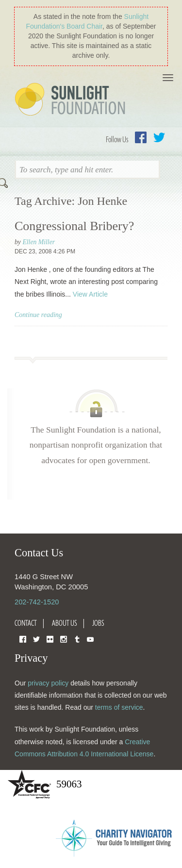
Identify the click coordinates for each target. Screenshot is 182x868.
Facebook (141, 137)
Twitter (159, 137)
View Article (90, 294)
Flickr (50, 639)
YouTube (90, 639)
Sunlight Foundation (72, 100)
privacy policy (48, 683)
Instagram (64, 639)
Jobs (98, 623)
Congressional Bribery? (74, 226)
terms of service (119, 707)
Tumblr (77, 639)
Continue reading (38, 315)
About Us (65, 623)
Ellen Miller (39, 242)
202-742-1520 (37, 602)
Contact (26, 623)
